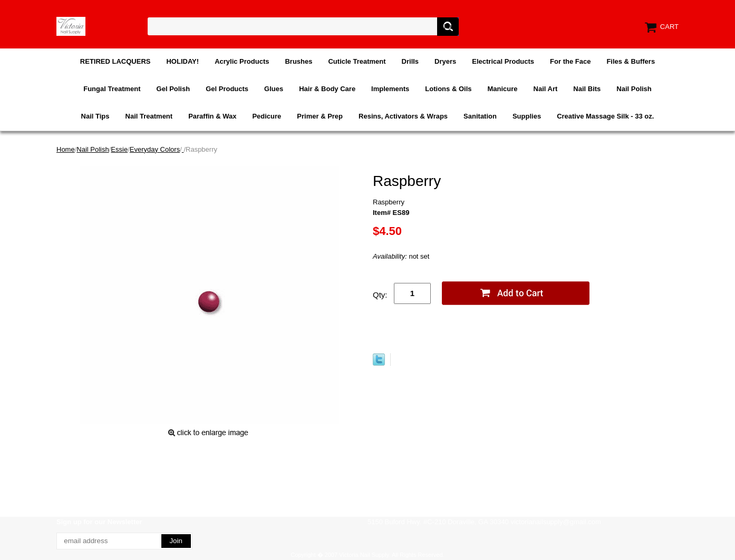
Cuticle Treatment (357, 61)
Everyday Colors (155, 149)
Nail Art (546, 89)
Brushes (298, 61)
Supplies (527, 116)
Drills (410, 61)
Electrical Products (503, 61)
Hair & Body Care (327, 89)
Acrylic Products (242, 61)
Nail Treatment (149, 116)
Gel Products (227, 89)
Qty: (380, 295)
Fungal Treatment (112, 89)
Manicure (502, 89)
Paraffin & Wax (212, 116)
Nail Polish (634, 89)
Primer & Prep (320, 116)
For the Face (570, 61)
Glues (274, 89)
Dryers (445, 61)
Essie (119, 149)
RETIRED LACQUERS (115, 61)
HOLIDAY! (182, 61)
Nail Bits (587, 89)
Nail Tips (95, 116)
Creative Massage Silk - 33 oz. (605, 116)
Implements (390, 89)
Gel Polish (173, 89)
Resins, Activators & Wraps (403, 116)
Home (66, 149)
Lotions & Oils (448, 89)
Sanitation (480, 116)
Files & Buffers (631, 61)
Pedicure (267, 116)
